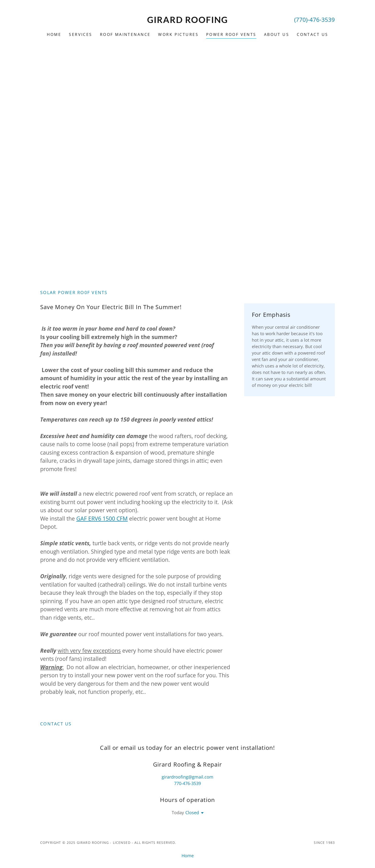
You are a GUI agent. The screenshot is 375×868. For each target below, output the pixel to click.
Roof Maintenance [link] (125, 34)
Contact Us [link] (312, 34)
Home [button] (188, 856)
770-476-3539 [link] (187, 783)
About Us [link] (277, 34)
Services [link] (80, 34)
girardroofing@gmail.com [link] (187, 777)
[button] (201, 813)
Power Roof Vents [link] (231, 34)
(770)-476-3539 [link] (314, 19)
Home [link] (54, 34)
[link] (188, 21)
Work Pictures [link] (178, 34)
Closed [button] (192, 812)
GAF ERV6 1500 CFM (102, 518)
